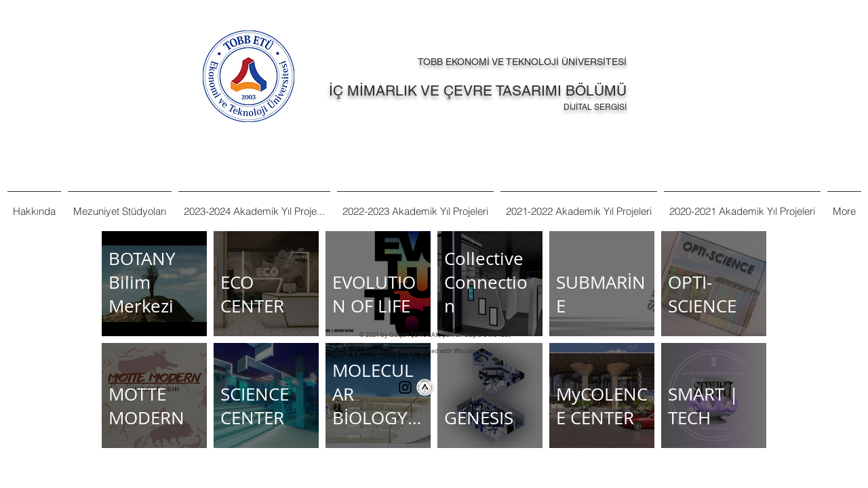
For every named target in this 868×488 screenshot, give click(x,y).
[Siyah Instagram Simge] (405, 387)
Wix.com (465, 351)
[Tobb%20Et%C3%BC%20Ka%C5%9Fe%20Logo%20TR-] (425, 387)
